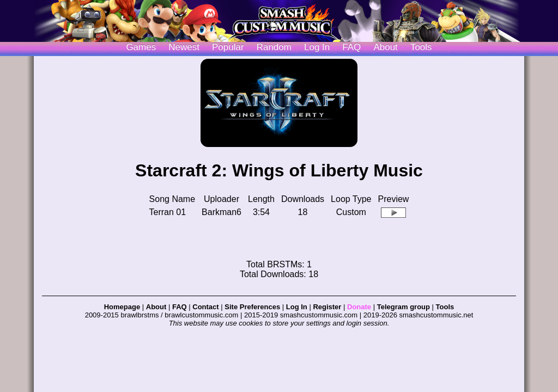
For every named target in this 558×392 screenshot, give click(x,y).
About (385, 47)
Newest (184, 47)
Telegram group (404, 307)
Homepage (122, 307)
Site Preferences (252, 307)
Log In (297, 307)
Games (141, 47)
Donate (359, 307)
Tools (421, 47)
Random (274, 47)
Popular (228, 47)
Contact (205, 307)
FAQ (351, 47)
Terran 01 (168, 212)
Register (327, 307)
